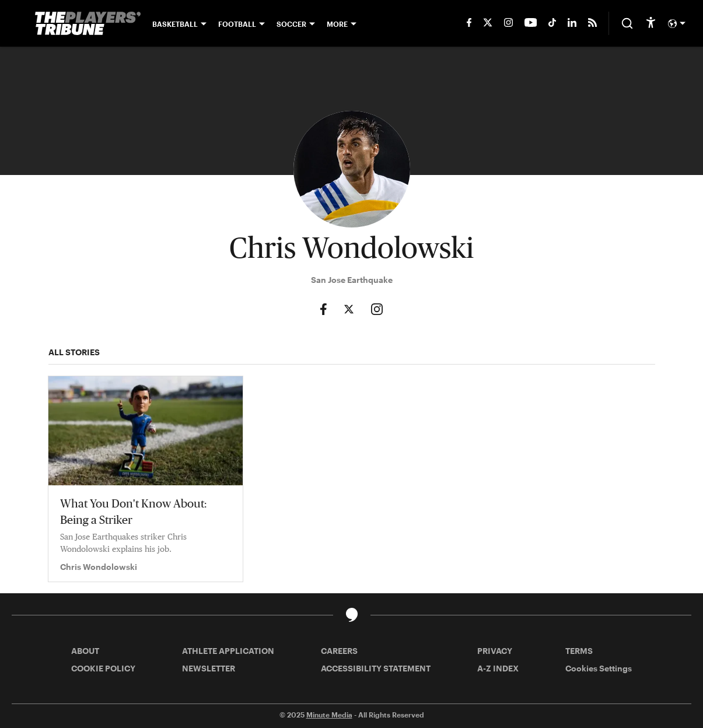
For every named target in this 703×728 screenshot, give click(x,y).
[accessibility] (651, 23)
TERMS (579, 651)
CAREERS (339, 651)
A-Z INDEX (498, 668)
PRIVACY (495, 651)
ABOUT (85, 651)
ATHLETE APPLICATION (228, 651)
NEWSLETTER (209, 668)
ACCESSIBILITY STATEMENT (376, 668)
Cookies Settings (599, 668)
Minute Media (329, 715)
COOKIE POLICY (103, 668)
